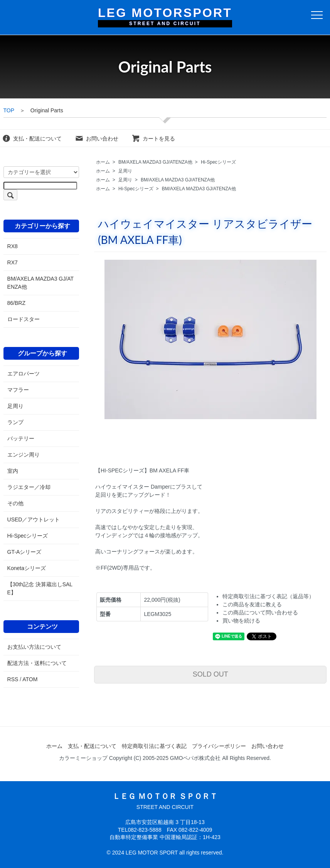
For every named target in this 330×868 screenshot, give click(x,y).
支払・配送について (32, 139)
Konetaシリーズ (27, 568)
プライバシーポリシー (219, 746)
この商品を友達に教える (252, 604)
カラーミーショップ (83, 758)
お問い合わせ (97, 139)
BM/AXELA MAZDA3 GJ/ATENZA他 (155, 162)
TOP (9, 110)
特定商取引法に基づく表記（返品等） (268, 596)
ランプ (15, 422)
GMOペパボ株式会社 (195, 758)
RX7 (13, 262)
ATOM (30, 679)
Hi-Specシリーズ (218, 162)
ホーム (103, 162)
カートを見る (153, 139)
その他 (15, 503)
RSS (13, 679)
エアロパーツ (24, 374)
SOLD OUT (210, 674)
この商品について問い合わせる (260, 613)
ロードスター (24, 319)
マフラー (18, 390)
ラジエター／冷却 (29, 487)
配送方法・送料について (37, 663)
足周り (125, 171)
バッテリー (21, 438)
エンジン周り (24, 455)
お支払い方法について (34, 647)
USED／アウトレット (34, 519)
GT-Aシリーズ (24, 552)
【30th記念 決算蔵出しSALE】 (40, 588)
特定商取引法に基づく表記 (154, 746)
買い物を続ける (241, 621)
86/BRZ (16, 303)
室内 (13, 471)
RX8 (13, 246)
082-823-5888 (144, 830)
